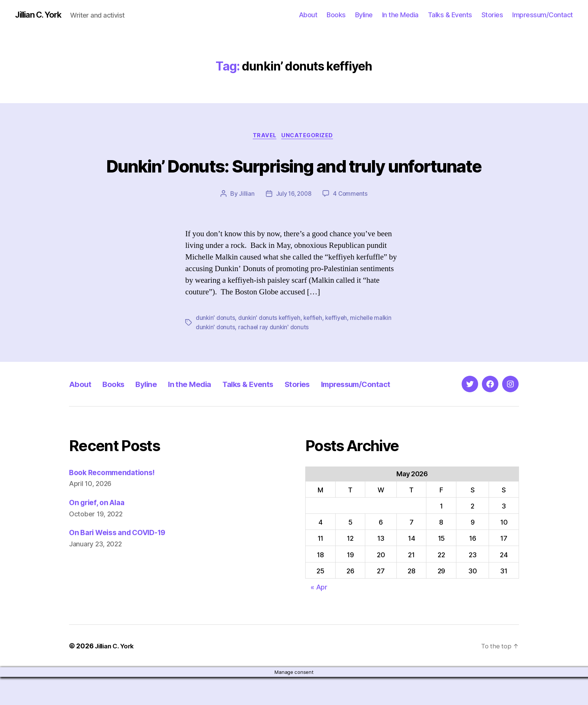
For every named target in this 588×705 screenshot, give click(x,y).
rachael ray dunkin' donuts (275, 355)
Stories (492, 15)
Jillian (245, 223)
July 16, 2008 (293, 223)
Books (336, 15)
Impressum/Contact (543, 15)
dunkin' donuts (216, 346)
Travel (264, 137)
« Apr (319, 615)
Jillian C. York (41, 15)
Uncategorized (310, 137)
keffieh (316, 346)
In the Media (400, 15)
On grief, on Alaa (100, 530)
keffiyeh (340, 346)
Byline (364, 15)
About (308, 15)
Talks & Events (450, 15)
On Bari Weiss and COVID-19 (123, 560)
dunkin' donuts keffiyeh (271, 346)
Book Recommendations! (116, 500)
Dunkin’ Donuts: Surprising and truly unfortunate (294, 179)
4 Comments (351, 223)
